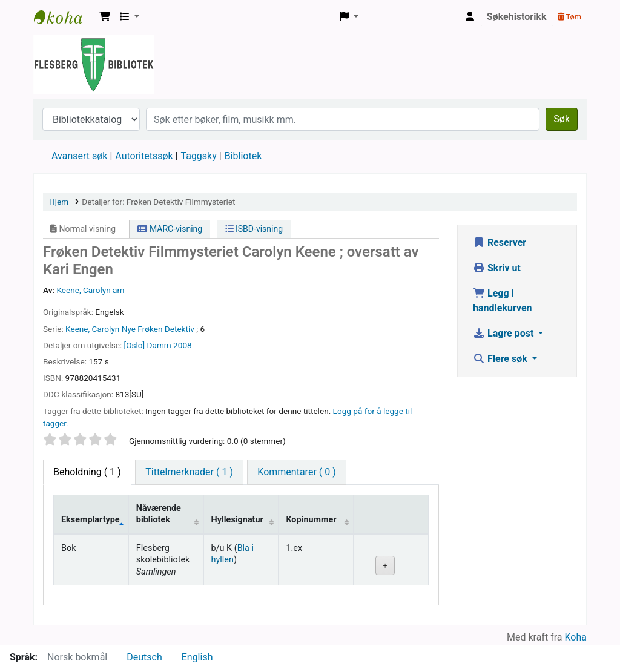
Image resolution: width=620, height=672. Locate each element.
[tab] (189, 472)
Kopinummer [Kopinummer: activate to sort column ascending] (311, 520)
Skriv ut (497, 268)
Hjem (59, 202)
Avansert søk (79, 156)
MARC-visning (170, 229)
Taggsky (199, 156)
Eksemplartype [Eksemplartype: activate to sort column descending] (91, 520)
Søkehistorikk (517, 17)
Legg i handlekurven (503, 301)
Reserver (500, 242)
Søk (562, 119)
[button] (105, 17)
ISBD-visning (254, 229)
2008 (183, 345)
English (197, 657)
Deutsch (144, 657)
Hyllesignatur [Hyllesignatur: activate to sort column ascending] (237, 520)
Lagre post (504, 333)
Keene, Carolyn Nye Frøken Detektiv (130, 329)
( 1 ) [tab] (87, 472)
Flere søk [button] (501, 359)
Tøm (569, 17)
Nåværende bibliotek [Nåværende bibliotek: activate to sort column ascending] (159, 514)
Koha (576, 637)
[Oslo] (135, 345)
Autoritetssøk (144, 156)
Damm (159, 345)
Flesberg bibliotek (64, 17)
